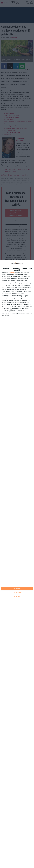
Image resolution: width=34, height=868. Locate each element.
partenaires (12, 273)
